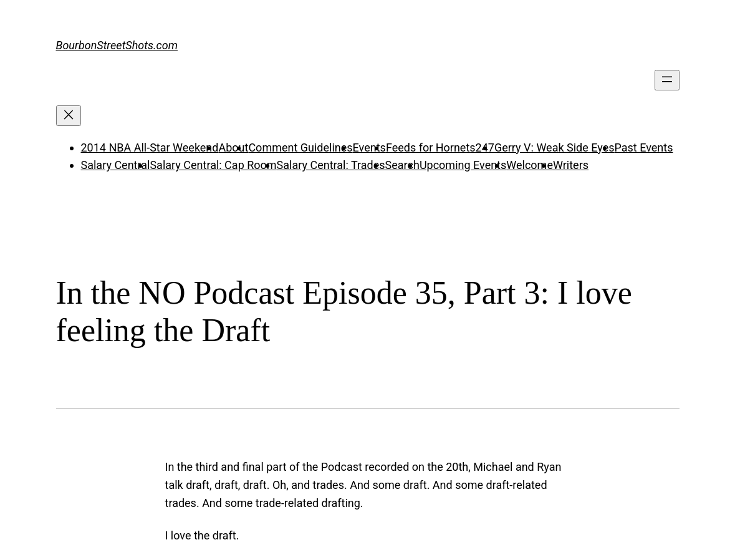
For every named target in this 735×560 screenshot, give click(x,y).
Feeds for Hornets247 (440, 147)
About (233, 147)
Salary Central (116, 165)
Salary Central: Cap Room (213, 165)
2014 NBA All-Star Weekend (150, 147)
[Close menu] (69, 116)
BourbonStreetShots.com (117, 45)
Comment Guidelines (300, 147)
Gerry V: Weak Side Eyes (555, 147)
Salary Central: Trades (331, 165)
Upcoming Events (463, 165)
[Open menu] (667, 80)
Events (369, 147)
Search (402, 165)
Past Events (643, 147)
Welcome (530, 165)
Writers (571, 165)
